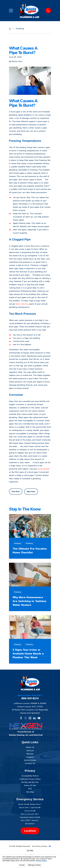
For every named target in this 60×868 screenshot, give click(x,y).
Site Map (30, 792)
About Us (30, 747)
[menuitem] (30, 850)
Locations (30, 831)
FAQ (30, 789)
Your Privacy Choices (41, 846)
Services (30, 751)
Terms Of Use (30, 785)
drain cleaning (22, 304)
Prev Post (16, 492)
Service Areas (30, 760)
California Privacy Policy (30, 779)
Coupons (30, 757)
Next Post (31, 492)
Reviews (30, 754)
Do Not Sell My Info (30, 782)
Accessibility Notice (30, 776)
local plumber (44, 469)
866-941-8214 (30, 698)
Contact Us (30, 763)
